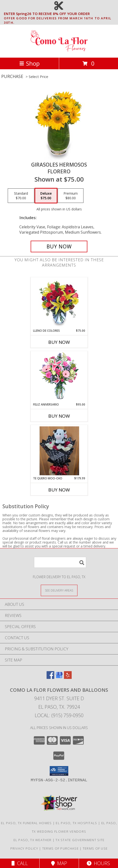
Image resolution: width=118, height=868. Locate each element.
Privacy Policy (24, 848)
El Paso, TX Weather (33, 840)
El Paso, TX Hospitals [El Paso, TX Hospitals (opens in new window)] (76, 823)
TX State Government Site (80, 840)
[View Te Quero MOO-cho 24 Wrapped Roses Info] (59, 451)
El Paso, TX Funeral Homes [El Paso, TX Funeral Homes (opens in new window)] (26, 823)
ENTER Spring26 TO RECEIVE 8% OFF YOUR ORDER (60, 14)
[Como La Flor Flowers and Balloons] (59, 50)
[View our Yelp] (68, 677)
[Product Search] (60, 562)
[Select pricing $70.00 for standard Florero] (21, 196)
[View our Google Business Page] (59, 677)
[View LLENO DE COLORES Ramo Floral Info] (59, 303)
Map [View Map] (59, 863)
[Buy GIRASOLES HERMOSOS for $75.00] (59, 246)
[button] (59, 771)
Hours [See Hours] (98, 863)
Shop (29, 63)
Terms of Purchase (60, 848)
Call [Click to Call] (20, 863)
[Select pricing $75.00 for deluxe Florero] (46, 196)
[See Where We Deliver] (59, 590)
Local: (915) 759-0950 (59, 715)
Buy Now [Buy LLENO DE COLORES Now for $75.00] (59, 342)
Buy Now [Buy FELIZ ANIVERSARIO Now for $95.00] (59, 416)
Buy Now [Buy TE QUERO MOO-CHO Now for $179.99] (59, 490)
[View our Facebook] (50, 677)
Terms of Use (95, 848)
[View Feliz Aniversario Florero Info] (59, 377)
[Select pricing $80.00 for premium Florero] (71, 196)
